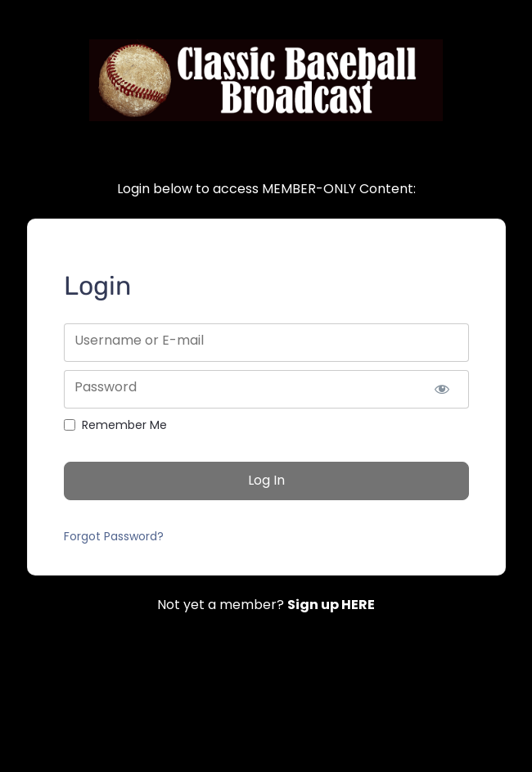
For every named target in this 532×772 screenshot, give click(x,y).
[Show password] (442, 389)
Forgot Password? (114, 536)
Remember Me (124, 425)
